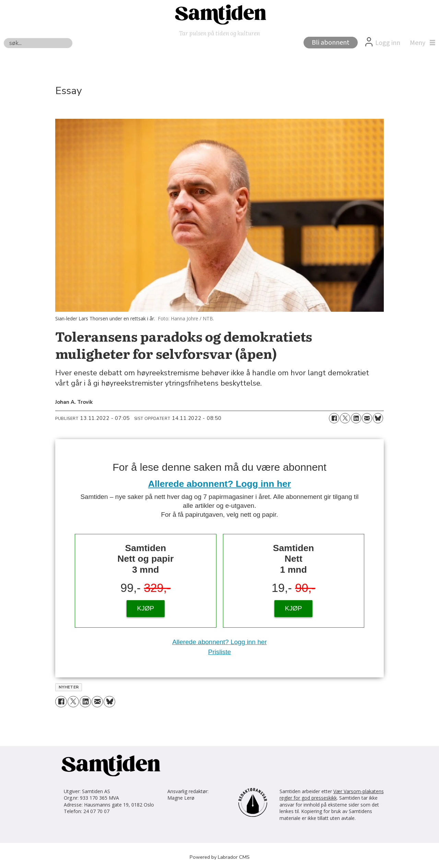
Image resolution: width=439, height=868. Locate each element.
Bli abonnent (331, 43)
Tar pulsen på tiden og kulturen (219, 33)
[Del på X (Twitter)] (345, 418)
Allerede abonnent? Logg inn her (220, 484)
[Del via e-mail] (367, 418)
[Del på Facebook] (334, 418)
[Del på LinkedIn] (356, 418)
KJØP (146, 608)
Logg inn (388, 43)
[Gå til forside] (219, 14)
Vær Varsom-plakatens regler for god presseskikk (332, 795)
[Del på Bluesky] (378, 418)
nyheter (69, 687)
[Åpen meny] (421, 43)
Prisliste (220, 652)
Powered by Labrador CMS (220, 857)
